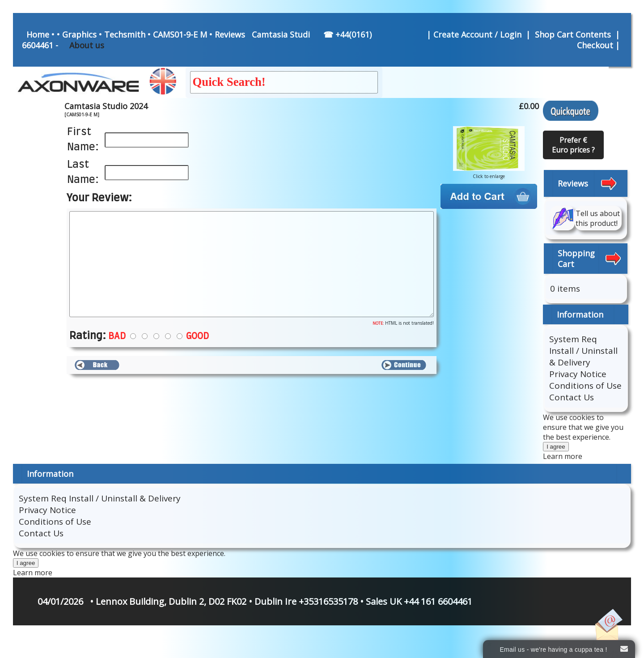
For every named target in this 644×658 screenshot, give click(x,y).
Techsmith (125, 34)
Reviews (230, 34)
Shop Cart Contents (573, 34)
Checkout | (600, 45)
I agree (556, 447)
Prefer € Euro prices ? (573, 145)
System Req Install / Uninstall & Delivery (583, 351)
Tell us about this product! (598, 218)
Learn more (563, 456)
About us (87, 45)
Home (38, 34)
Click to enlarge (489, 174)
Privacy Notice (578, 374)
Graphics (79, 34)
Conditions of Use (585, 386)
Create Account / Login (479, 34)
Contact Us (572, 397)
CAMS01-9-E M (180, 34)
